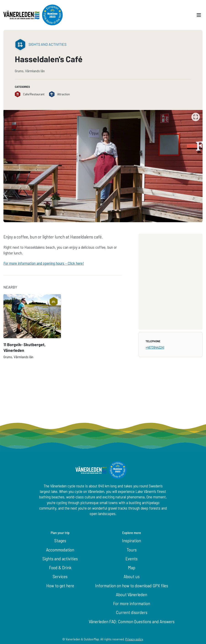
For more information (132, 603)
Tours (132, 550)
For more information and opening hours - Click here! (44, 263)
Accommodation (60, 550)
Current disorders (132, 612)
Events (132, 558)
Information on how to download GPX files (132, 585)
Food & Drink (60, 567)
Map (132, 567)
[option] (103, 166)
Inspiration (132, 540)
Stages (60, 540)
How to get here (60, 585)
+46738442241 (155, 347)
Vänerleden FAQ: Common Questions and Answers (132, 621)
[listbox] (103, 166)
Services (60, 576)
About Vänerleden (132, 594)
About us (132, 576)
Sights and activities (60, 558)
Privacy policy (134, 639)
